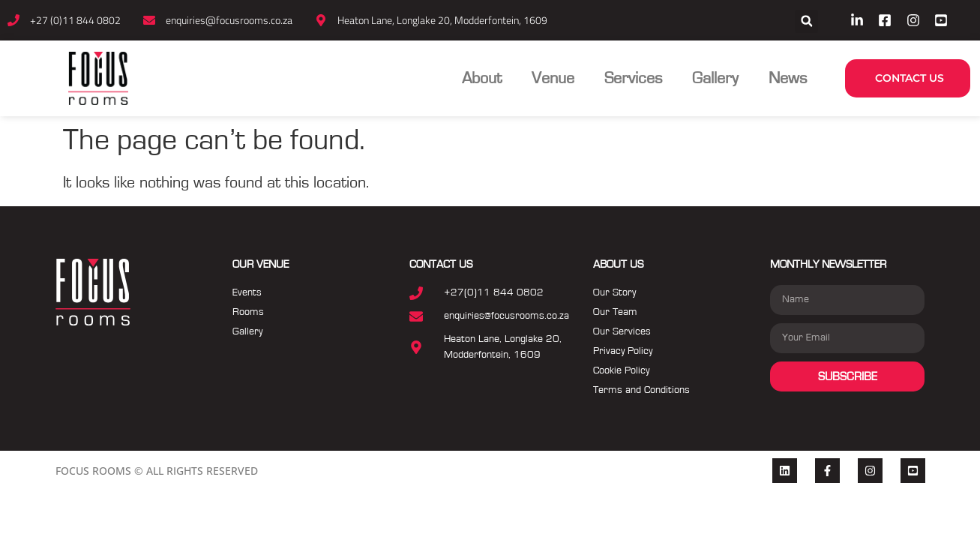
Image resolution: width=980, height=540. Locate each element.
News (788, 78)
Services (633, 78)
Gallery (715, 78)
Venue (553, 78)
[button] (806, 21)
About (482, 78)
